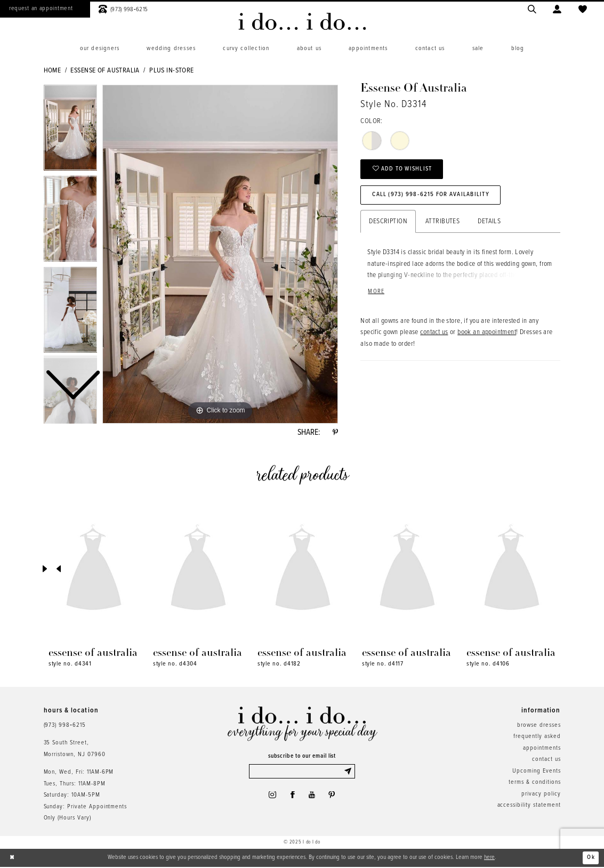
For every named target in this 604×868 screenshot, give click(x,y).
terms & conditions (534, 783)
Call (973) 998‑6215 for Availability (433, 196)
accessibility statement (529, 806)
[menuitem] (100, 49)
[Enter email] (302, 773)
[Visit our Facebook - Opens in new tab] (292, 797)
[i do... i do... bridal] (302, 21)
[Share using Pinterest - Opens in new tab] (335, 433)
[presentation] (94, 570)
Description (388, 224)
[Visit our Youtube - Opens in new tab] (312, 797)
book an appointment (487, 335)
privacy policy (541, 795)
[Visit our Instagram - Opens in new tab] (271, 797)
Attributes (442, 224)
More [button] (376, 294)
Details (489, 224)
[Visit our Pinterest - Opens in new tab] (333, 797)
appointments (542, 749)
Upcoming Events (536, 772)
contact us (434, 335)
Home (53, 71)
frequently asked (537, 737)
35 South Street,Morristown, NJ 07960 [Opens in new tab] (75, 749)
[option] (71, 221)
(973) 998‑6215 (65, 726)
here (489, 858)
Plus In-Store (171, 71)
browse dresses (539, 726)
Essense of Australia (105, 71)
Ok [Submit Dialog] (591, 858)
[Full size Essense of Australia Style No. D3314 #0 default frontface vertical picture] (220, 254)
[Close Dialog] (13, 859)
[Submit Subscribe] (349, 773)
